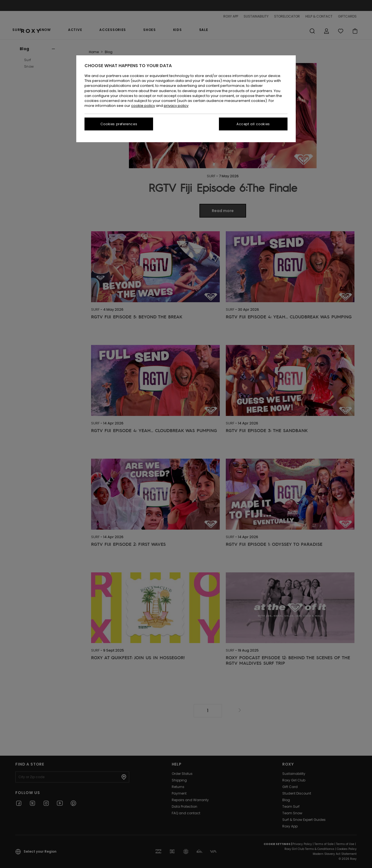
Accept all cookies (253, 124)
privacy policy (176, 106)
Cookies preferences (119, 124)
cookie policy (143, 106)
